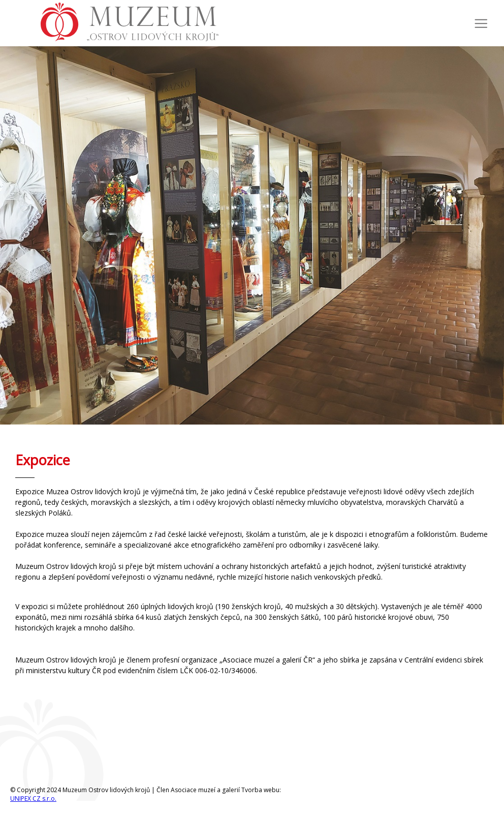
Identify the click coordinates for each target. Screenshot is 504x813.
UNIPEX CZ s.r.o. (33, 799)
